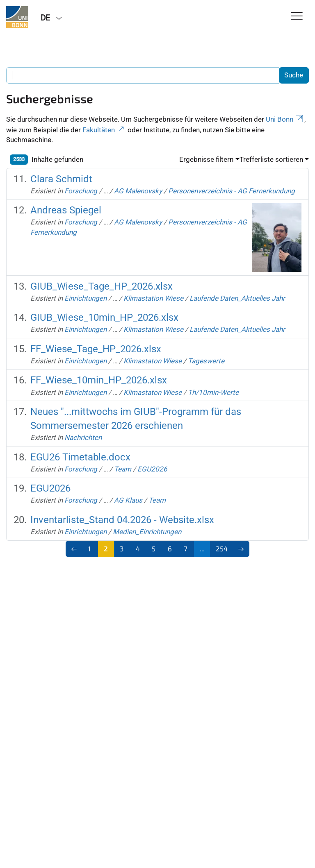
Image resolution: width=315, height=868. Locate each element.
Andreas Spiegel (66, 210)
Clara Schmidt (61, 179)
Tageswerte (206, 361)
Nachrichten (83, 437)
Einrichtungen (86, 298)
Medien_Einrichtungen (147, 532)
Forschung (81, 191)
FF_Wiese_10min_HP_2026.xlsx (99, 380)
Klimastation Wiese (153, 298)
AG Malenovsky (138, 191)
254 (222, 548)
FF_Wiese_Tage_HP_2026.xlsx (96, 349)
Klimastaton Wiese (153, 361)
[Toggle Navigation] (297, 17)
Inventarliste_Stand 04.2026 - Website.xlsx (122, 520)
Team (123, 469)
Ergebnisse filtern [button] (206, 159)
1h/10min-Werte (213, 392)
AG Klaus (128, 500)
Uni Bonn (285, 119)
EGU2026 (152, 469)
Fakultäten (104, 130)
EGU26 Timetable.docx (80, 457)
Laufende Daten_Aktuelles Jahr (237, 298)
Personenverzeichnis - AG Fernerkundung (232, 191)
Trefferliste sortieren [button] (271, 159)
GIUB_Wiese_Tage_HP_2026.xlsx (102, 286)
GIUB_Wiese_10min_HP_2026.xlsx (104, 317)
